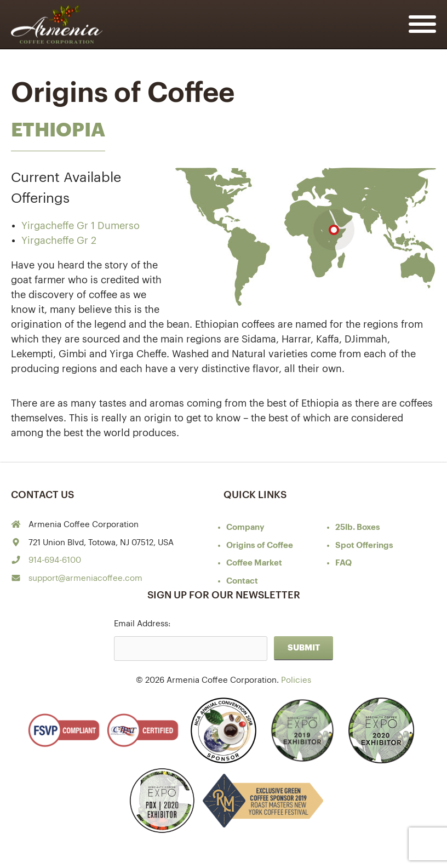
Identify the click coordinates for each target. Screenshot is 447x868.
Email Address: (142, 624)
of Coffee (260, 546)
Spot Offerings (364, 546)
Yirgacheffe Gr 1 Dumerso (81, 226)
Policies (296, 680)
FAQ (343, 563)
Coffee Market (254, 563)
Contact (242, 581)
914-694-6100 (55, 560)
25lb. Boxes (358, 527)
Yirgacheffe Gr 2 (59, 241)
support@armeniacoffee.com (85, 578)
